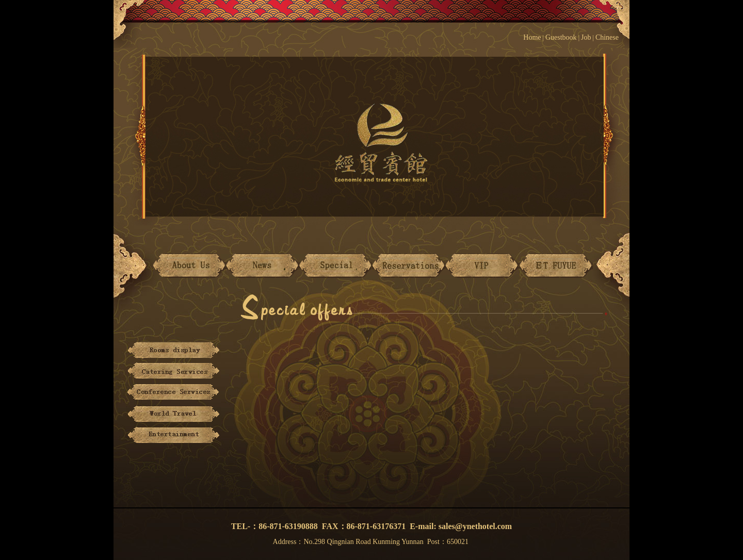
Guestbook (561, 37)
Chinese (612, 37)
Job (586, 37)
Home (532, 37)
